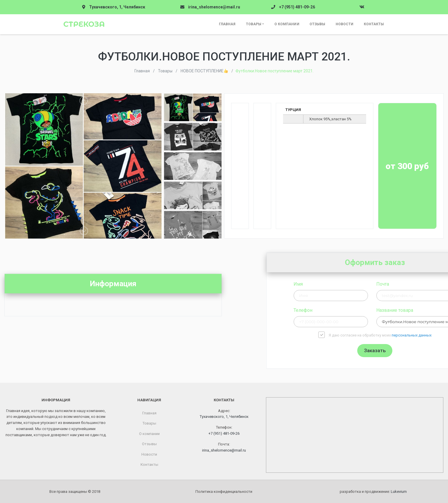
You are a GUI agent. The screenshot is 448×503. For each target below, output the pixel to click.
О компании (287, 24)
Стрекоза (84, 24)
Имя (358, 284)
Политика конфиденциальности (224, 492)
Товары (254, 24)
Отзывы (317, 24)
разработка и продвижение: (373, 492)
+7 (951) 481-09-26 (297, 7)
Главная (227, 24)
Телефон (363, 310)
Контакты (374, 24)
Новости (345, 24)
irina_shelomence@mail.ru (214, 7)
